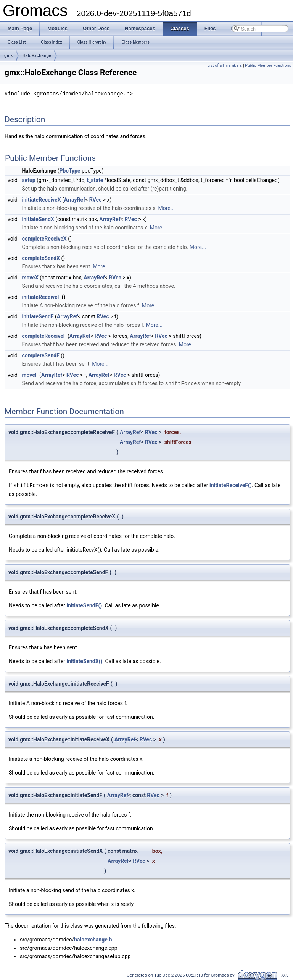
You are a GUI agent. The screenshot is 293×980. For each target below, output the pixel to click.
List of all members (225, 65)
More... (166, 208)
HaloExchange (37, 55)
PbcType (70, 170)
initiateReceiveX (41, 199)
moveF (30, 375)
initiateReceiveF (41, 297)
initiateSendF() (84, 604)
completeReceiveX (44, 238)
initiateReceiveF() (231, 484)
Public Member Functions (268, 65)
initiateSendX (38, 219)
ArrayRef (75, 199)
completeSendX (41, 258)
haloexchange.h (93, 938)
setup (28, 180)
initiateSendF (38, 316)
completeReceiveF (44, 336)
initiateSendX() (84, 660)
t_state (95, 180)
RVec (96, 199)
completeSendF (40, 355)
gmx (9, 55)
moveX (30, 277)
